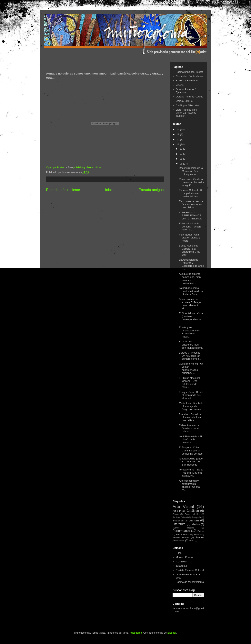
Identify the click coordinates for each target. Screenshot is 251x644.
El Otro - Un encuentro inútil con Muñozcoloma (191, 345)
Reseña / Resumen (187, 80)
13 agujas (181, 566)
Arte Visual (183, 506)
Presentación (183, 534)
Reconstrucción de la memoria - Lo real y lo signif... (191, 182)
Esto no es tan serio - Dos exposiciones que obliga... (191, 204)
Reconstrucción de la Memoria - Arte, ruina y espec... (191, 171)
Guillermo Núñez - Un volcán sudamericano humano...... (191, 368)
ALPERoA (181, 562)
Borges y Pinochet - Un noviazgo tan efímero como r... (190, 356)
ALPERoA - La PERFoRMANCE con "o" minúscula (190, 216)
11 (178, 144)
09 (181, 154)
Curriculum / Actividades (189, 76)
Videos (180, 85)
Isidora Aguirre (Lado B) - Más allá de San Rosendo (191, 462)
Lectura (194, 520)
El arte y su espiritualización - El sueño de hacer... (190, 332)
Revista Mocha (181, 537)
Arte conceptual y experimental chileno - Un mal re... (190, 485)
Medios (196, 524)
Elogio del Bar (192, 514)
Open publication (56, 167)
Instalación (178, 521)
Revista (197, 534)
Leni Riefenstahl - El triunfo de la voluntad (190, 439)
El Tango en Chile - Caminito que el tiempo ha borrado (191, 450)
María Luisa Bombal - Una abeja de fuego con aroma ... (191, 406)
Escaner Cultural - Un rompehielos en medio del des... (191, 193)
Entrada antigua (151, 190)
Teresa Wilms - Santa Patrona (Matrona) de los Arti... (191, 473)
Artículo (177, 511)
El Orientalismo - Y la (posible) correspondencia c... (191, 318)
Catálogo (193, 511)
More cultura (94, 167)
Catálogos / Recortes (188, 105)
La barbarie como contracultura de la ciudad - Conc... (191, 291)
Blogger (172, 633)
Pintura (201, 531)
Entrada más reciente (63, 190)
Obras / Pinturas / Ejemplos (186, 91)
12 (178, 140)
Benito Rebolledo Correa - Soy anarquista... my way (189, 250)
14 (178, 130)
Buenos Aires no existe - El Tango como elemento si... (190, 304)
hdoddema (136, 633)
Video (192, 541)
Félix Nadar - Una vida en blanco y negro (190, 238)
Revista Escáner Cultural (190, 570)
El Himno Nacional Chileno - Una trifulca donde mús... (189, 383)
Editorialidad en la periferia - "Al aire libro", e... (190, 226)
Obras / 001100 (185, 101)
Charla (176, 514)
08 (181, 159)
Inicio (109, 190)
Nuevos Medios (183, 528)
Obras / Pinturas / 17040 (190, 97)
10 (181, 149)
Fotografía (196, 517)
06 (181, 164)
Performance (181, 531)
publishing (79, 167)
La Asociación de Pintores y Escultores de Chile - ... (191, 264)
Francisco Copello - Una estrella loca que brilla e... (190, 417)
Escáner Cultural (180, 517)
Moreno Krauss (184, 557)
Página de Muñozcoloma (190, 582)
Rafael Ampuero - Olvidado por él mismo (189, 428)
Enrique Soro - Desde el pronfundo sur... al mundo (191, 395)
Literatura (179, 524)
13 (178, 134)
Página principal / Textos (190, 72)
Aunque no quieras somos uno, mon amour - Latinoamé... (190, 278)
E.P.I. (179, 553)
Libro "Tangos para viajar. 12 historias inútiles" (186, 113)
